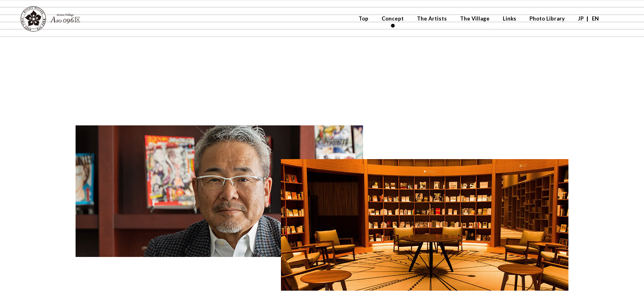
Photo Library (547, 18)
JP (581, 18)
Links (509, 18)
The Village (475, 18)
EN (595, 18)
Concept (393, 18)
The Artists (432, 18)
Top (363, 18)
